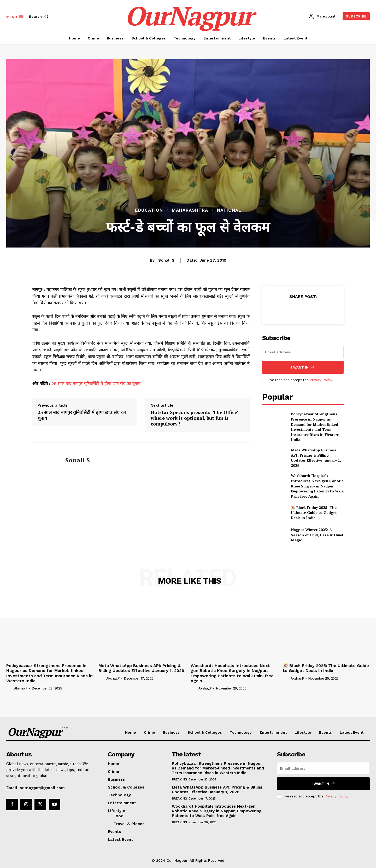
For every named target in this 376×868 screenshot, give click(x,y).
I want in (303, 367)
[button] (40, 16)
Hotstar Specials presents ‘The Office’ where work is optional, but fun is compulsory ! (194, 418)
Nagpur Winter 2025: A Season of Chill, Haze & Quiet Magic (317, 535)
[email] (303, 352)
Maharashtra (190, 210)
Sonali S (166, 260)
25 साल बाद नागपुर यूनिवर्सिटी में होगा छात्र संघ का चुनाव (96, 384)
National (229, 210)
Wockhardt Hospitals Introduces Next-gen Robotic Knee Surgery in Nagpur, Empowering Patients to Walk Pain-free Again (317, 486)
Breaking (179, 779)
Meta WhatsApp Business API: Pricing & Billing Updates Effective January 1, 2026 (316, 458)
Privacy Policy (321, 380)
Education (149, 210)
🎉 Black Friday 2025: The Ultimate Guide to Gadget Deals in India (314, 513)
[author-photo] (10, 688)
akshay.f (21, 688)
